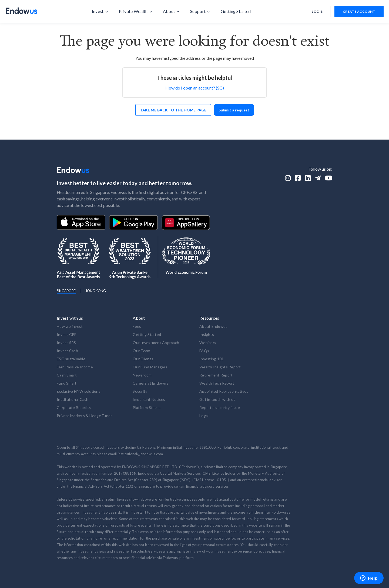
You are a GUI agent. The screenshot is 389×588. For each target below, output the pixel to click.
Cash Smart (67, 375)
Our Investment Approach (156, 343)
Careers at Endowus (150, 383)
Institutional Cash (73, 399)
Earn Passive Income (75, 367)
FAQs (204, 351)
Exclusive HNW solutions (79, 391)
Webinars (208, 343)
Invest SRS (66, 343)
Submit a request (234, 110)
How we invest (70, 326)
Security (140, 391)
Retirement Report (216, 375)
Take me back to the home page (173, 110)
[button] (100, 11)
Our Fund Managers (150, 367)
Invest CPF (67, 334)
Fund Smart (67, 383)
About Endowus (213, 326)
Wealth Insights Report (220, 367)
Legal (204, 416)
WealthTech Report (217, 383)
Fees (137, 326)
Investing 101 (212, 359)
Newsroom (142, 375)
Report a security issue (220, 407)
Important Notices (149, 399)
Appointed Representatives (224, 391)
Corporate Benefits (74, 407)
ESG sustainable (71, 359)
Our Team (141, 351)
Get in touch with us (217, 399)
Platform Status (147, 407)
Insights (207, 334)
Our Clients (143, 359)
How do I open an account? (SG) (195, 88)
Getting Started (147, 334)
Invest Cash (67, 351)
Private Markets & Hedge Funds (85, 416)
